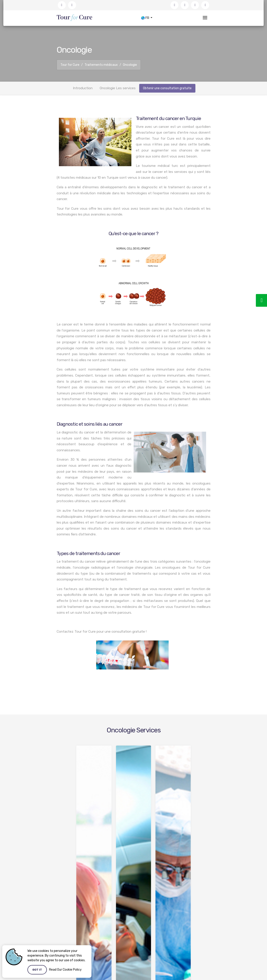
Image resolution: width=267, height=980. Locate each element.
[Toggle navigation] (205, 18)
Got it (37, 970)
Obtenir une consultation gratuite (167, 88)
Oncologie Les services (118, 88)
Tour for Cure (70, 65)
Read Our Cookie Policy (65, 970)
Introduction (83, 88)
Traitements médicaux (101, 65)
